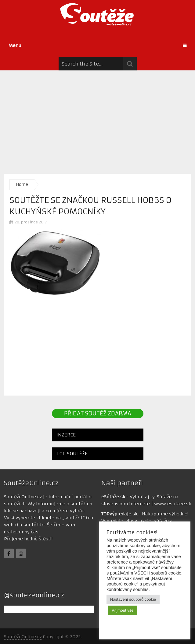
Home (22, 185)
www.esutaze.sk (173, 504)
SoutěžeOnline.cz (23, 637)
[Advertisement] (97, 120)
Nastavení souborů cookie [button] (133, 599)
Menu (15, 45)
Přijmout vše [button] (123, 610)
